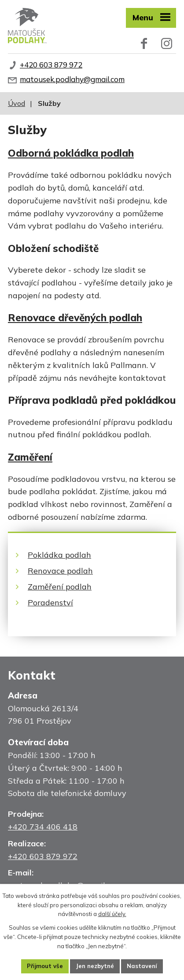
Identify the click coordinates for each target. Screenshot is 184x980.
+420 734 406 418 (43, 827)
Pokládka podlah (59, 555)
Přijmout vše (45, 966)
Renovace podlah (60, 571)
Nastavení (142, 966)
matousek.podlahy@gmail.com (72, 79)
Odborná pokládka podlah (71, 153)
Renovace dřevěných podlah (75, 317)
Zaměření (30, 457)
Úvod (17, 103)
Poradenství (50, 603)
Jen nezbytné (95, 966)
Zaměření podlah (60, 587)
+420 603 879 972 (51, 65)
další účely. (112, 914)
